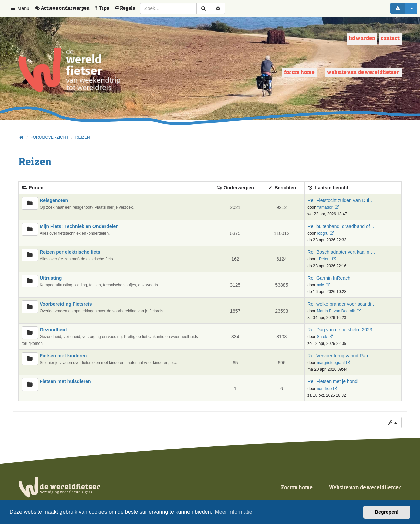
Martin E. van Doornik (336, 311)
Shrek (322, 337)
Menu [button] (20, 8)
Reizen (35, 162)
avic (320, 285)
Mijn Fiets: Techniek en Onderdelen (79, 226)
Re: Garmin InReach (329, 278)
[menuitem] (65, 8)
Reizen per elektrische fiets (70, 252)
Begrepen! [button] (387, 512)
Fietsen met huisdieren (65, 381)
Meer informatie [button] (233, 512)
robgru (322, 233)
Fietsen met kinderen (63, 356)
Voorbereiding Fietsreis (66, 304)
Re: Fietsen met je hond (332, 381)
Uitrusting (51, 278)
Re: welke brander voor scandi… (342, 304)
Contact (390, 38)
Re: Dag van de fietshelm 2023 (340, 330)
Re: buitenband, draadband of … (342, 226)
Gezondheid (53, 330)
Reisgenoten (54, 200)
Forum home (299, 72)
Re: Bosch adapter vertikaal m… (341, 252)
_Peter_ (324, 259)
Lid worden (362, 38)
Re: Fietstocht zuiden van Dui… (341, 200)
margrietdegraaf (331, 363)
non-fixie (324, 389)
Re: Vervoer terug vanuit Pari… (340, 356)
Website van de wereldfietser (363, 72)
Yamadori (325, 207)
